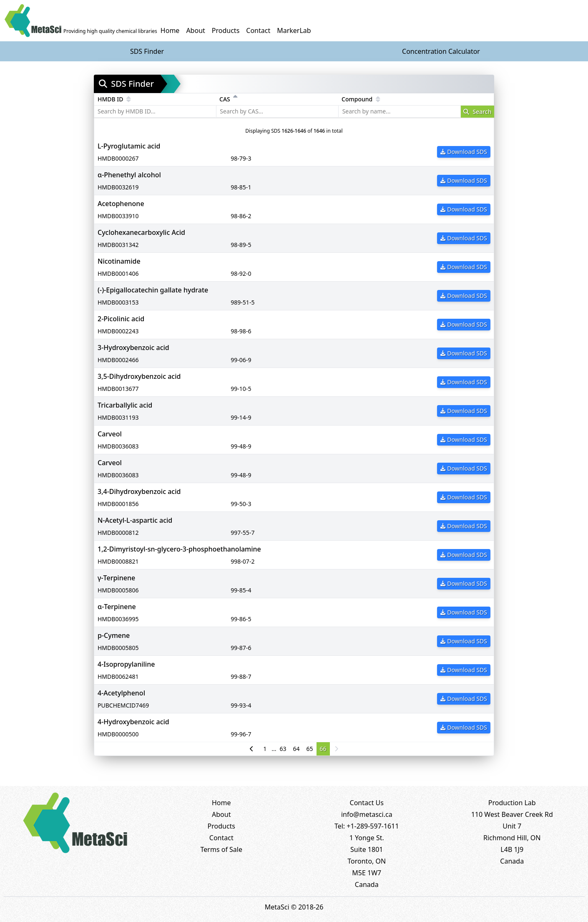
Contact (258, 30)
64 (297, 749)
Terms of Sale (221, 849)
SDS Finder (147, 51)
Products (226, 30)
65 (310, 749)
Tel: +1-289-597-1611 (367, 826)
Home (170, 30)
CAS (229, 99)
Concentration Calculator (441, 51)
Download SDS (464, 152)
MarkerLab (294, 30)
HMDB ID (114, 99)
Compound (361, 99)
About (195, 30)
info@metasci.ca (367, 814)
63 (283, 749)
